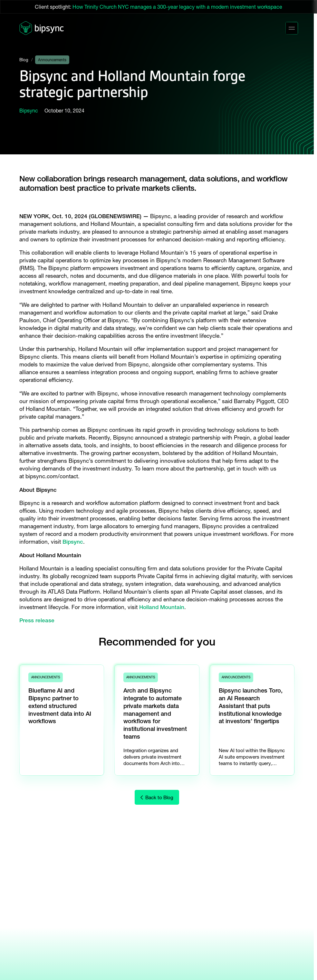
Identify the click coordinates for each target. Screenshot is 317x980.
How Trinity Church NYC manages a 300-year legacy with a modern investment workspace (177, 7)
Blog (24, 60)
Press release (37, 620)
